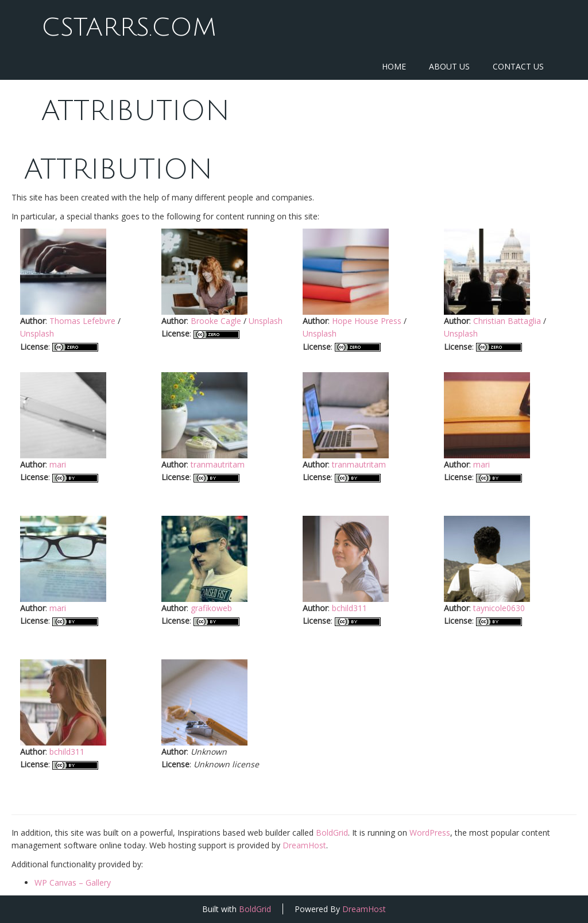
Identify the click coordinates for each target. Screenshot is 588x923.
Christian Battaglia (507, 321)
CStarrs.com (129, 28)
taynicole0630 (499, 608)
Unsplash (37, 333)
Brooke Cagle (216, 321)
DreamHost (304, 845)
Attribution (136, 111)
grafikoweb (211, 608)
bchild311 (349, 608)
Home (394, 66)
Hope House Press (367, 321)
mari (58, 464)
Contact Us (518, 66)
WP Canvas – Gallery (73, 883)
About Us (449, 66)
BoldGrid (332, 833)
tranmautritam (218, 464)
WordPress (430, 833)
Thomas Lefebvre (82, 321)
